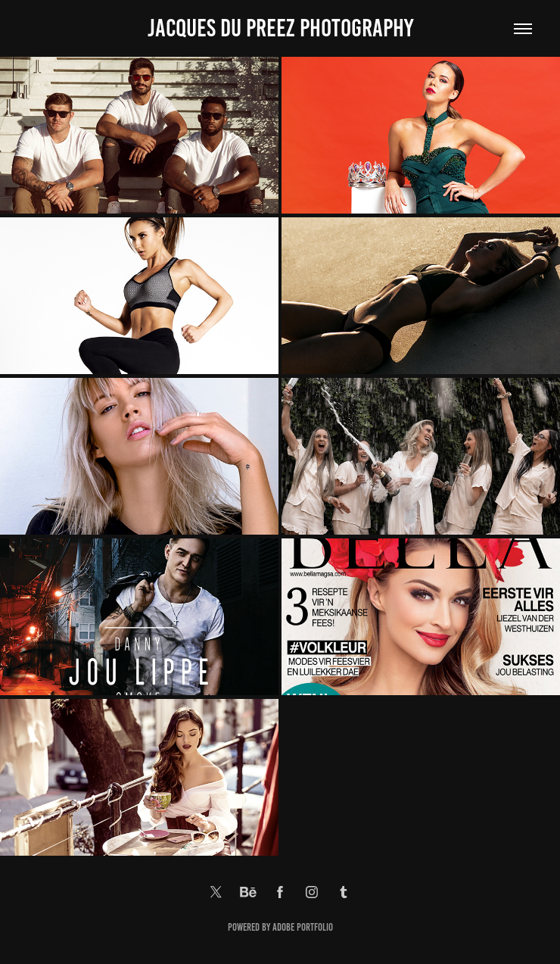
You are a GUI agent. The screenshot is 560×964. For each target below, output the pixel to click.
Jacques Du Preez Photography (280, 28)
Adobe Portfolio (303, 927)
